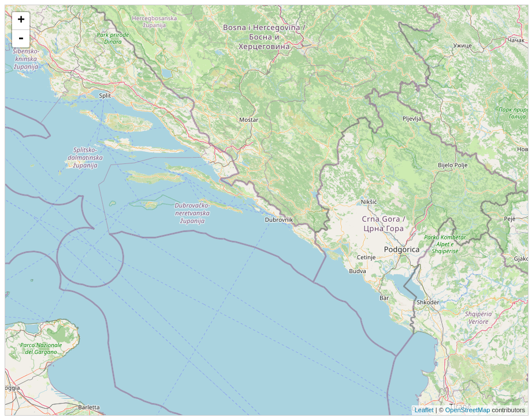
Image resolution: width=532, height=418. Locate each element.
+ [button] (21, 21)
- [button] (21, 39)
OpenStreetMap (468, 410)
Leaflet (424, 410)
